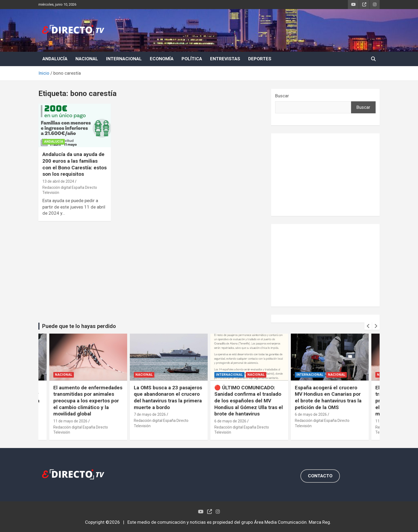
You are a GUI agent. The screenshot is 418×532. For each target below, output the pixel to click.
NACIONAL (87, 59)
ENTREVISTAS (225, 59)
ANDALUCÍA (55, 59)
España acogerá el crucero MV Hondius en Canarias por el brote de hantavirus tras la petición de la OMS (328, 397)
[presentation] (368, 326)
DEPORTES (260, 59)
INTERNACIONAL (124, 59)
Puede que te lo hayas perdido (79, 326)
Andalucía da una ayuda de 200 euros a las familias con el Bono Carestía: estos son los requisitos (75, 164)
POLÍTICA (192, 59)
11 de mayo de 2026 (70, 421)
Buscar (282, 96)
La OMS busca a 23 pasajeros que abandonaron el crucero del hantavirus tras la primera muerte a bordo (168, 397)
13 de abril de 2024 (58, 181)
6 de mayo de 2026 (230, 421)
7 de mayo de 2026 (150, 414)
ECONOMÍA (162, 59)
